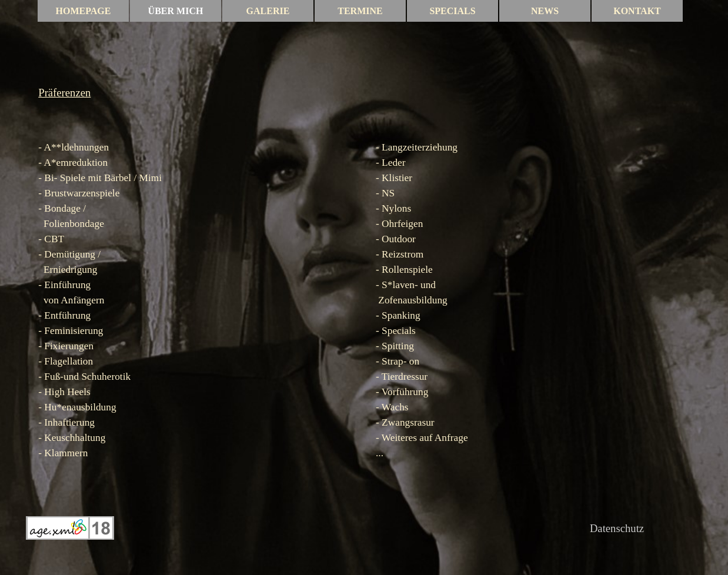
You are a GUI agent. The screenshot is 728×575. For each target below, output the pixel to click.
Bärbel (118, 178)
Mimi (151, 178)
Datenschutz (617, 528)
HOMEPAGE (84, 11)
